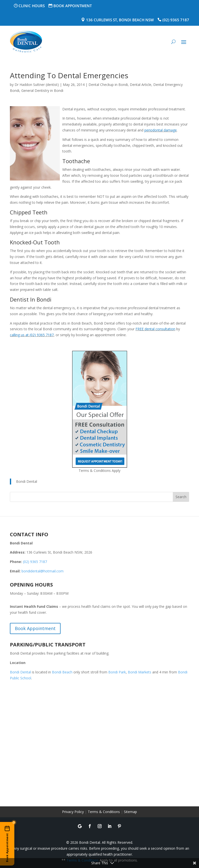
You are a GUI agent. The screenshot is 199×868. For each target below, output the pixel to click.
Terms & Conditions (104, 812)
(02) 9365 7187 (176, 20)
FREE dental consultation (155, 329)
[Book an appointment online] (7, 844)
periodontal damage (161, 130)
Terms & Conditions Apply (99, 471)
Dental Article (141, 85)
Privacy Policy (73, 812)
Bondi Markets (140, 672)
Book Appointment (73, 6)
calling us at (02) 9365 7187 (32, 335)
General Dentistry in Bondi (42, 90)
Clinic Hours (32, 6)
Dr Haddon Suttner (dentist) (37, 85)
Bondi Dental (27, 481)
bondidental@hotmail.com (43, 571)
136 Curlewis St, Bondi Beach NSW (120, 20)
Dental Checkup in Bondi (108, 85)
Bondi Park (117, 672)
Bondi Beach (62, 672)
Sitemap (130, 812)
